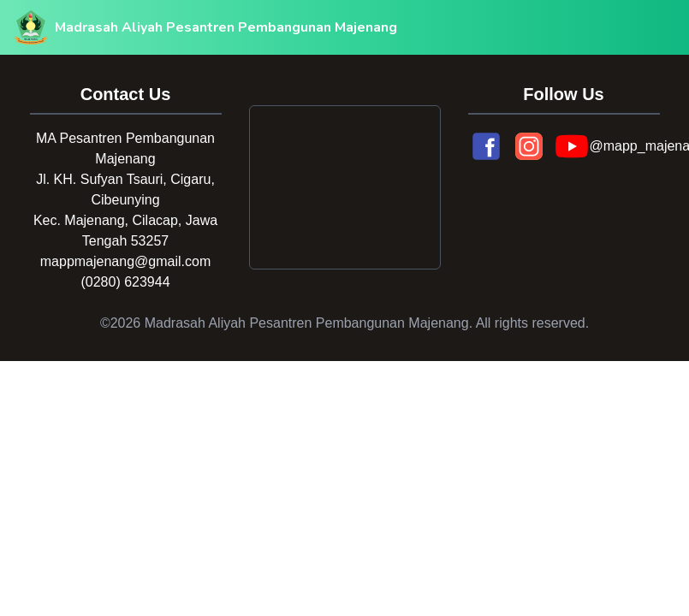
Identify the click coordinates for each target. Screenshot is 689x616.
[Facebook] (486, 146)
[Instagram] (529, 146)
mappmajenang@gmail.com (125, 261)
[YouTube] (572, 146)
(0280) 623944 (125, 282)
